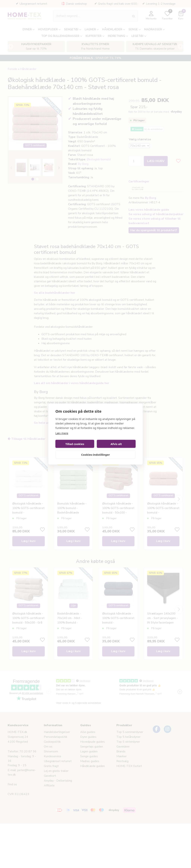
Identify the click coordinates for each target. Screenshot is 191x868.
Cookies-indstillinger (95, 455)
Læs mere (62, 433)
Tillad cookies (75, 444)
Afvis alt (116, 444)
